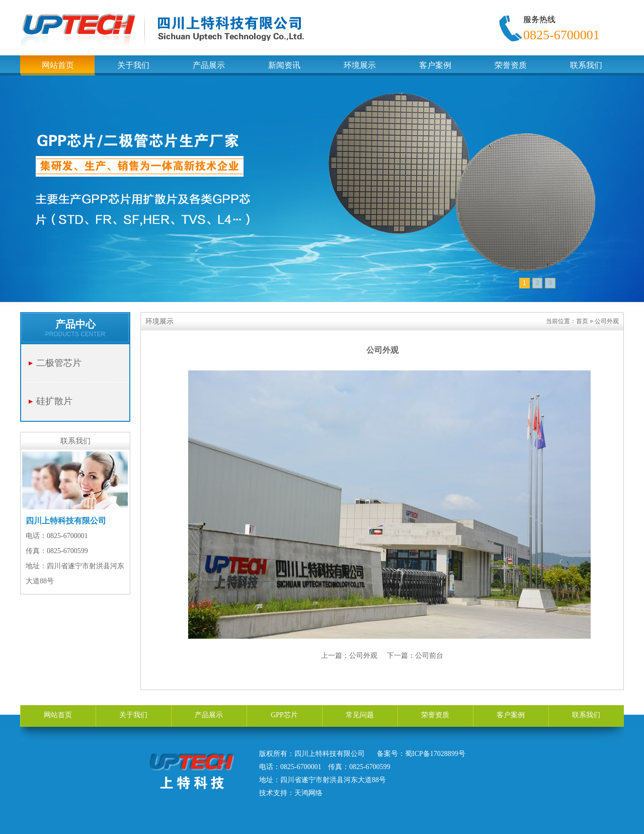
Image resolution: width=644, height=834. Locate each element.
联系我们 (586, 715)
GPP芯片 (284, 715)
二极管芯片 (59, 363)
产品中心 (75, 324)
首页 (582, 321)
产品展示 (209, 715)
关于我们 (133, 715)
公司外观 (363, 655)
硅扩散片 (54, 401)
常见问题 (360, 715)
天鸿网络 (308, 793)
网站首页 (58, 715)
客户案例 (511, 715)
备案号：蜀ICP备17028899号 (421, 754)
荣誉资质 (435, 715)
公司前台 (429, 655)
